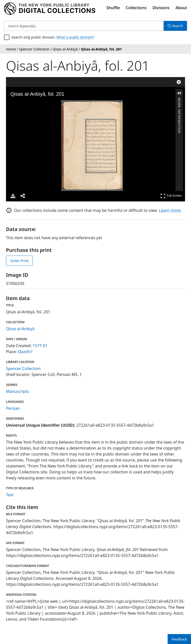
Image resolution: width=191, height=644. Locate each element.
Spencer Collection (23, 368)
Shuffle (113, 8)
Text (10, 495)
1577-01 (40, 346)
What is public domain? (75, 37)
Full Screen (171, 196)
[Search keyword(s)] (84, 26)
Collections (136, 8)
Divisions (161, 8)
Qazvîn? (25, 352)
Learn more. (170, 210)
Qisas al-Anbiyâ (20, 329)
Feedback (179, 639)
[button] (179, 93)
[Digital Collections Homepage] (50, 9)
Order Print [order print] (19, 261)
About (181, 8)
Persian (13, 408)
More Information (179, 100)
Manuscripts (18, 391)
